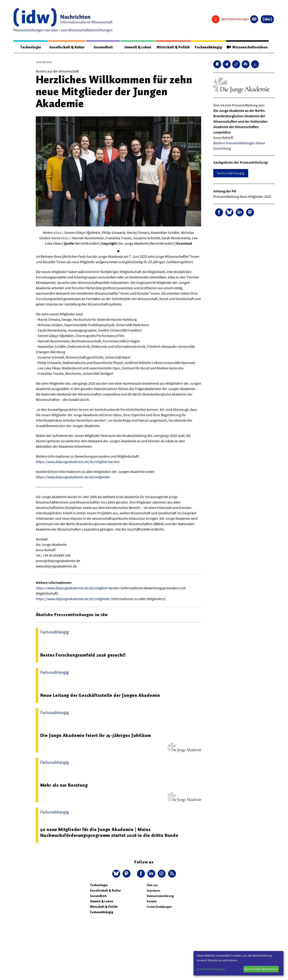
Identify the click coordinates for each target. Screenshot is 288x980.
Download (184, 244)
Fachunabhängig (207, 47)
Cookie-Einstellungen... (212, 969)
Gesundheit (103, 47)
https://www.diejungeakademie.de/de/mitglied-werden (78, 462)
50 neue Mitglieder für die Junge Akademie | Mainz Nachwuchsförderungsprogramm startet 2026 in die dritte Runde (109, 833)
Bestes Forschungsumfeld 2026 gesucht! (83, 655)
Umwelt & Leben (136, 47)
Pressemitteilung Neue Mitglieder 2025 (242, 197)
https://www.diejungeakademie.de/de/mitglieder (73, 477)
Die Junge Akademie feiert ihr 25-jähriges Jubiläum (96, 736)
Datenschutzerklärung (160, 896)
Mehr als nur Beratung (64, 785)
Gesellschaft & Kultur (66, 47)
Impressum (153, 891)
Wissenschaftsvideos (246, 47)
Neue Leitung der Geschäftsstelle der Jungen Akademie (100, 695)
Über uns (152, 885)
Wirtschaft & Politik (172, 47)
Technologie (30, 47)
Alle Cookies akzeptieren (261, 969)
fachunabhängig (231, 173)
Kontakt (152, 902)
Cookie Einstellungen (159, 907)
